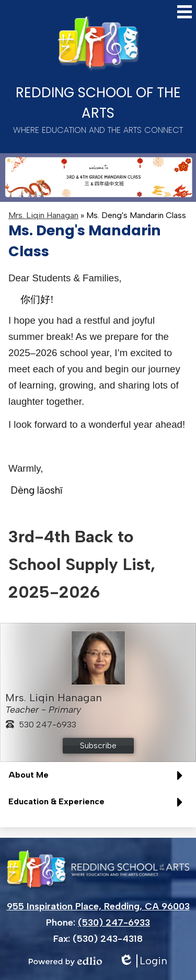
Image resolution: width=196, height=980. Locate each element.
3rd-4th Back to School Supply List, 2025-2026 (82, 564)
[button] (98, 779)
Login (143, 961)
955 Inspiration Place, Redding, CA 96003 (98, 906)
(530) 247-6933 (114, 922)
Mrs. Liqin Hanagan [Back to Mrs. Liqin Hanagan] (43, 215)
